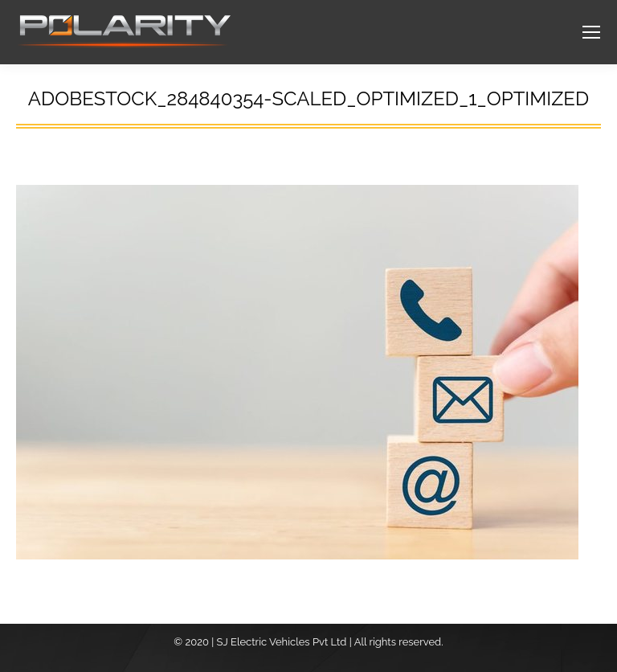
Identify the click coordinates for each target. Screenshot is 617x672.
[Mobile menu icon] (591, 32)
